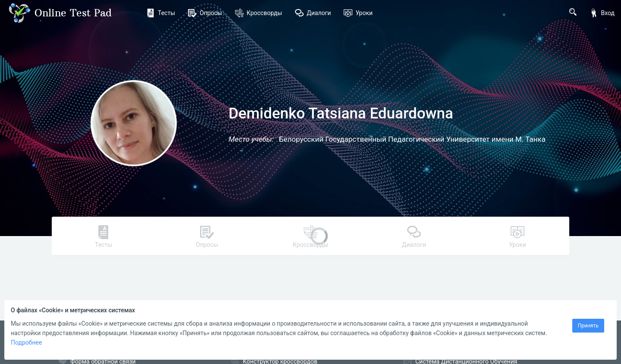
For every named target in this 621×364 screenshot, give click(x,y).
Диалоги (313, 13)
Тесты (161, 13)
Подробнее (26, 342)
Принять (588, 326)
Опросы (205, 13)
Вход (602, 13)
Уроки (358, 13)
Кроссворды (259, 13)
